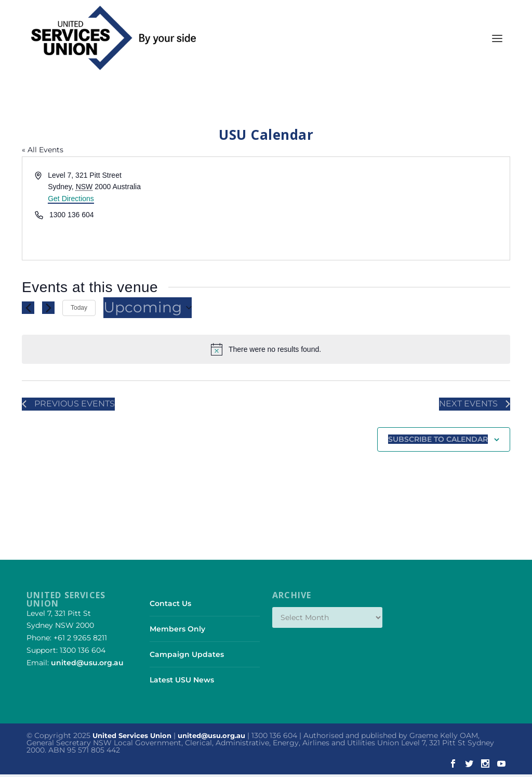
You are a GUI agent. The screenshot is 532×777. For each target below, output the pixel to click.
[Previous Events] (28, 310)
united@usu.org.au (87, 665)
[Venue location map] (387, 210)
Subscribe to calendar (438, 442)
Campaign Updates (187, 657)
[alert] (266, 351)
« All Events (43, 152)
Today (79, 310)
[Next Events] (48, 310)
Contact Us (170, 606)
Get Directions (71, 201)
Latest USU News (182, 682)
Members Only (177, 631)
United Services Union (132, 739)
